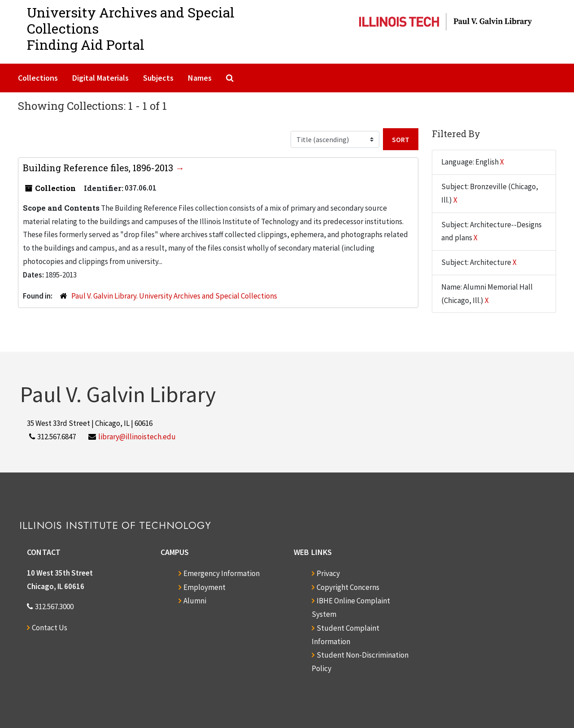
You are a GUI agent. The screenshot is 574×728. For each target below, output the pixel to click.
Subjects (158, 78)
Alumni (195, 601)
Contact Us (50, 628)
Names (200, 78)
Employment (204, 587)
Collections (38, 78)
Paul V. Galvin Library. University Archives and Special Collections (174, 296)
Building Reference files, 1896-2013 (99, 168)
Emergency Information (222, 573)
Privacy (328, 573)
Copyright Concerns (348, 587)
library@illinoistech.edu (137, 437)
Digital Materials (100, 78)
